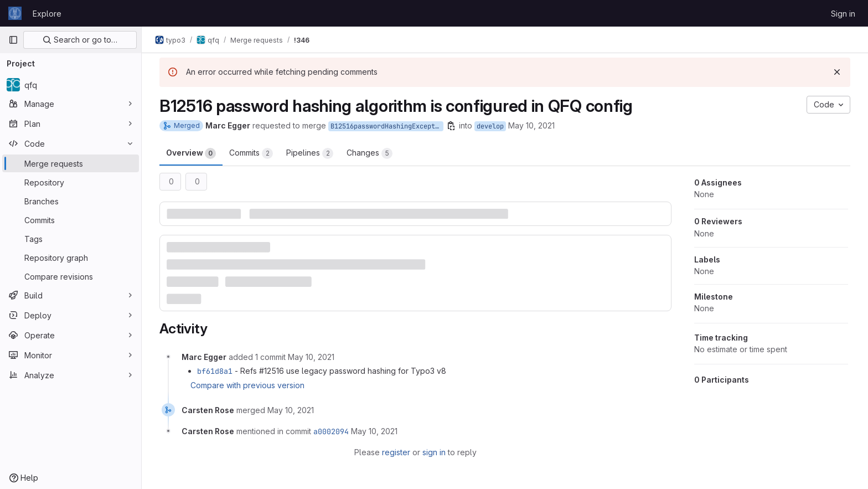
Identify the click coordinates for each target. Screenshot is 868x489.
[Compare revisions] (71, 276)
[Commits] (71, 220)
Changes (370, 153)
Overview (191, 153)
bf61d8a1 (215, 371)
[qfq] (71, 85)
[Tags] (71, 239)
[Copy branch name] (451, 126)
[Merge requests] (71, 163)
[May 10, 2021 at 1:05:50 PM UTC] (291, 410)
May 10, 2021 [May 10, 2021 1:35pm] (531, 125)
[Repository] (71, 182)
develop (490, 126)
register (396, 452)
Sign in (843, 14)
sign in (434, 452)
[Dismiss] (837, 72)
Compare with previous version (247, 385)
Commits (251, 153)
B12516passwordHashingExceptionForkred (387, 126)
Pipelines (310, 153)
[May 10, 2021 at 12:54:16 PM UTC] (311, 357)
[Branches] (71, 201)
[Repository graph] (71, 258)
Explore (47, 14)
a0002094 (331, 431)
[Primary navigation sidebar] (13, 40)
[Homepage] (15, 13)
